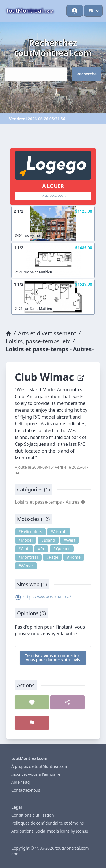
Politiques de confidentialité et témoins (47, 823)
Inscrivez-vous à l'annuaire (36, 774)
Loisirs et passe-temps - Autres (50, 349)
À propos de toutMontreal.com (40, 766)
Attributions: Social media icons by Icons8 (50, 831)
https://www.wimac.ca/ (47, 597)
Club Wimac (50, 377)
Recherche (87, 74)
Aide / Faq (20, 782)
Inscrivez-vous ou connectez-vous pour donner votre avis (53, 658)
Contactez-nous (26, 790)
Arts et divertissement (47, 333)
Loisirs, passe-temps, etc (38, 341)
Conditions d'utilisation (33, 815)
